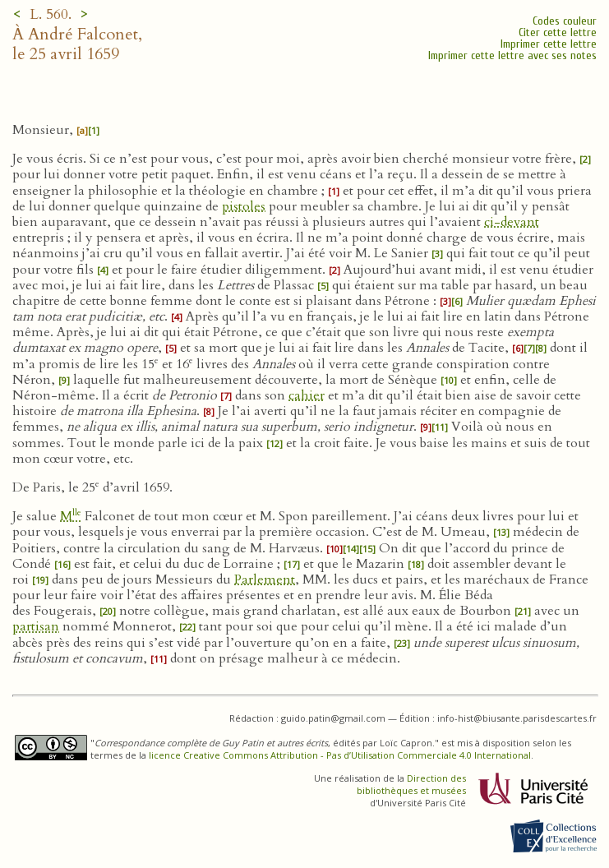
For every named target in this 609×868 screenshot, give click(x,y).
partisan (36, 626)
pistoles (244, 206)
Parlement (265, 579)
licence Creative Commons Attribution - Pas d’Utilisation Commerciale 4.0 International (340, 755)
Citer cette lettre (558, 32)
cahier (307, 395)
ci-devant (512, 222)
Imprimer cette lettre (549, 44)
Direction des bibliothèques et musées (411, 784)
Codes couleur (565, 21)
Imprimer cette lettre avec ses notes (512, 55)
